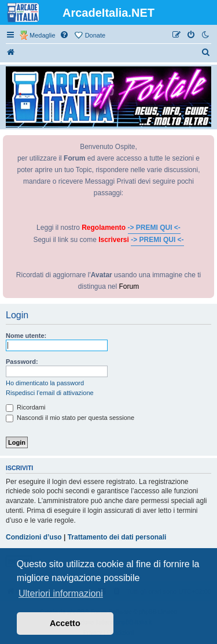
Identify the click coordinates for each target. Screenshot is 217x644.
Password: (22, 362)
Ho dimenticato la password (45, 383)
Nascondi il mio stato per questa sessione (70, 418)
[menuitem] (65, 35)
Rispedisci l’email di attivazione (50, 393)
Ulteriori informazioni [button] (61, 593)
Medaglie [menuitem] (43, 35)
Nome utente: (26, 336)
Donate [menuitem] (95, 35)
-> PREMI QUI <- (154, 228)
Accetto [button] (65, 623)
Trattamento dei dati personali (117, 537)
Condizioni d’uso (34, 537)
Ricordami (26, 407)
